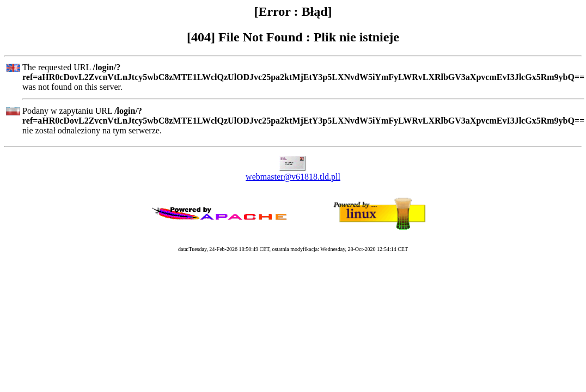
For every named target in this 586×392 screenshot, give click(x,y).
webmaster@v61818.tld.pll (293, 177)
